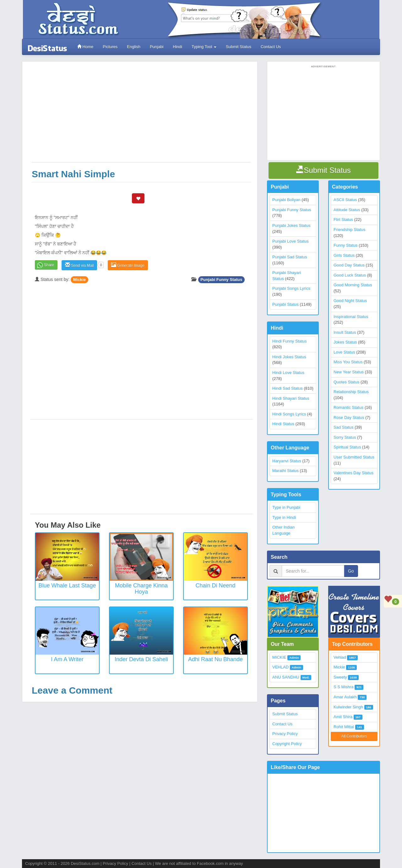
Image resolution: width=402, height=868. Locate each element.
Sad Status (344, 427)
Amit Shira (343, 717)
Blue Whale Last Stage (67, 585)
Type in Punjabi (286, 507)
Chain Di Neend (215, 585)
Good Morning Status (353, 285)
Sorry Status (345, 437)
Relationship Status (351, 392)
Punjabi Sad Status (290, 257)
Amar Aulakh (345, 697)
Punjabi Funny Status (221, 280)
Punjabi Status (285, 304)
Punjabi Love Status (291, 241)
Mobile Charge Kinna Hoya (141, 589)
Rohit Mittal (344, 727)
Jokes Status (345, 342)
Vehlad (340, 657)
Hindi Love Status (288, 373)
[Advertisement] (141, 115)
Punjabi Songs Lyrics (291, 288)
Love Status (344, 352)
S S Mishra (344, 687)
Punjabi (157, 47)
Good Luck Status (350, 275)
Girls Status (344, 255)
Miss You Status (348, 362)
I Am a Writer (67, 659)
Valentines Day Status (353, 473)
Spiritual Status (347, 447)
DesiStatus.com (85, 863)
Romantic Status (348, 407)
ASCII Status (345, 200)
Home (85, 47)
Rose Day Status (349, 418)
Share (49, 265)
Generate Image (128, 265)
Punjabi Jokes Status (291, 225)
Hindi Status (283, 424)
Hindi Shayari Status (291, 398)
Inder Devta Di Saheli (141, 659)
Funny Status (346, 245)
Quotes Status (346, 382)
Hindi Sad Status (288, 388)
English (134, 47)
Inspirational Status (351, 317)
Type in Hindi (284, 517)
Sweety (340, 677)
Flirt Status (343, 220)
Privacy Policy (285, 734)
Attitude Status (347, 210)
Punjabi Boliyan (286, 200)
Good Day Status (349, 265)
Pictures (110, 47)
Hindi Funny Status (290, 341)
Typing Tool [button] (204, 47)
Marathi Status (285, 471)
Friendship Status (349, 230)
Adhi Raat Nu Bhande (215, 659)
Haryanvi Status (287, 461)
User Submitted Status (354, 457)
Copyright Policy (287, 744)
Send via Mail (79, 265)
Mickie (79, 280)
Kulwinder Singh (348, 707)
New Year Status (349, 372)
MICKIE (279, 657)
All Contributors (354, 736)
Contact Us (271, 47)
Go (351, 571)
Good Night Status (350, 301)
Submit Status (239, 47)
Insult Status (345, 332)
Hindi (177, 47)
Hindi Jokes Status (289, 357)
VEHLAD (280, 667)
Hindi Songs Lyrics (289, 414)
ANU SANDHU (286, 677)
